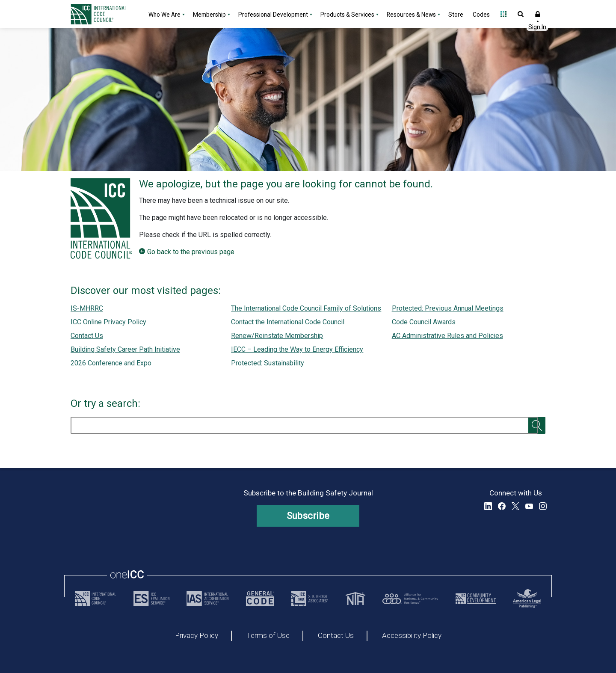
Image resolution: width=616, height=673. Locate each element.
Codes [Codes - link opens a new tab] (481, 15)
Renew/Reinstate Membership (277, 336)
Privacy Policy (197, 636)
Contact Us (87, 336)
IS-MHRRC (87, 308)
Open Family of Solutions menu (503, 14)
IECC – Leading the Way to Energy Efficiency (297, 349)
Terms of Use (268, 636)
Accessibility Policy (412, 636)
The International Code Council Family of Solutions (306, 308)
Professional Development (273, 15)
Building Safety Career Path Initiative (125, 349)
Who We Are (164, 15)
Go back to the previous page (191, 252)
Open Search (521, 14)
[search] (304, 425)
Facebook (502, 506)
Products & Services (347, 15)
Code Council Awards (424, 322)
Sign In (538, 14)
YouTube (529, 506)
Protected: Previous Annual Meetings (448, 308)
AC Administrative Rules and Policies (447, 336)
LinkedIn (488, 506)
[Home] (104, 14)
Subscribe (308, 516)
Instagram (543, 506)
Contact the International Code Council (288, 322)
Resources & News (411, 15)
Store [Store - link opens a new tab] (456, 15)
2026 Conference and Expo (111, 363)
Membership (209, 15)
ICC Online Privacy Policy (108, 322)
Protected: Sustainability (268, 363)
